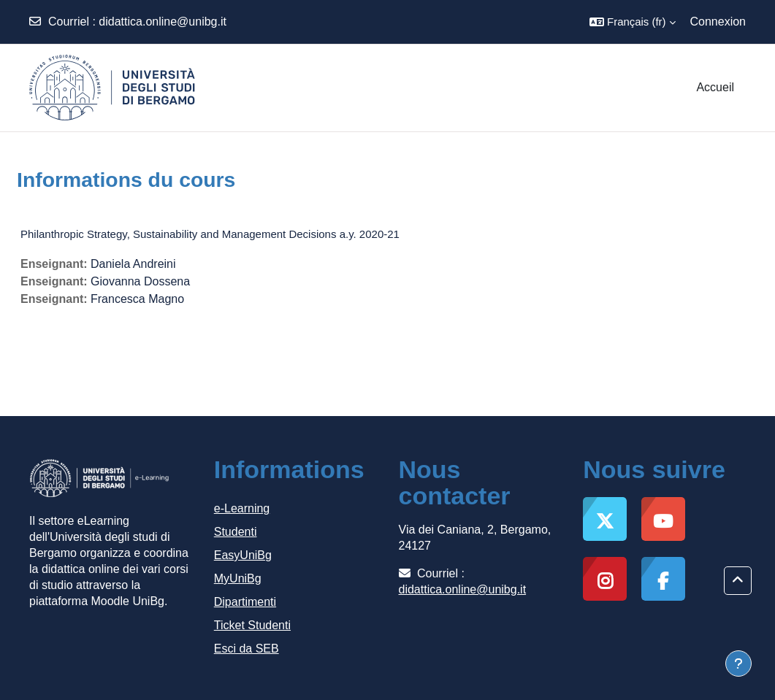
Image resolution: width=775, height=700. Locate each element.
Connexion (718, 22)
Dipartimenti (245, 602)
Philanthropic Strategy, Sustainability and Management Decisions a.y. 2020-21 (210, 234)
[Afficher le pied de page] (738, 664)
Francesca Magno (137, 299)
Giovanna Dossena (140, 281)
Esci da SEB (247, 649)
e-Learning (242, 508)
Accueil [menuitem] (715, 87)
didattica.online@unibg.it (163, 22)
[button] (632, 22)
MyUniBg (238, 578)
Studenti (236, 532)
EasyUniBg (243, 555)
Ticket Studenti (252, 625)
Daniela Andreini (133, 264)
